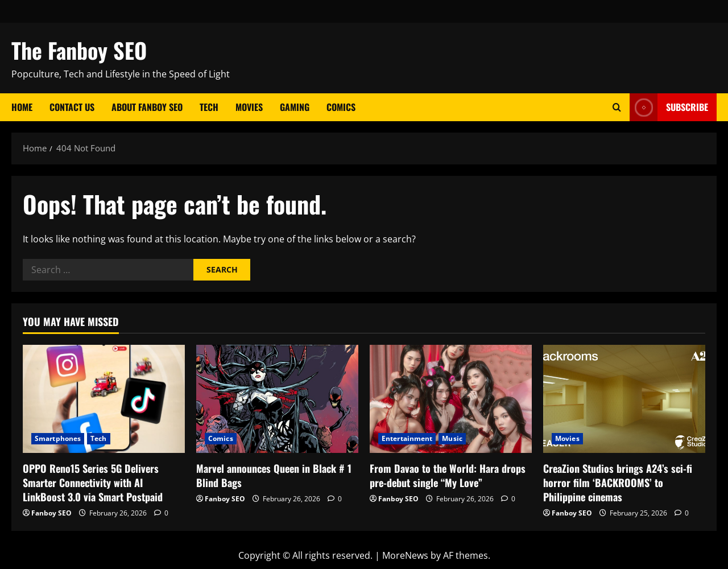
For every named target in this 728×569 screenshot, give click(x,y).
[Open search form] (617, 107)
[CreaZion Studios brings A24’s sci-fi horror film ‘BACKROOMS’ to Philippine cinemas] (624, 399)
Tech (209, 107)
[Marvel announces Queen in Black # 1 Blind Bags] (277, 399)
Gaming (295, 107)
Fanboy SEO (51, 513)
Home (22, 107)
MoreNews (405, 555)
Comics (341, 107)
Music (452, 438)
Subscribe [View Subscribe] (669, 107)
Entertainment (407, 438)
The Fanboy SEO (79, 50)
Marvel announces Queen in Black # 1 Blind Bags (274, 475)
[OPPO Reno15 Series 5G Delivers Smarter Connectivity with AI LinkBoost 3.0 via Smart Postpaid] (104, 399)
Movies (249, 107)
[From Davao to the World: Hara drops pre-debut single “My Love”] (451, 399)
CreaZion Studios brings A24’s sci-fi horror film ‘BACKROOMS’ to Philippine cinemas (618, 483)
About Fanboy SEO (147, 107)
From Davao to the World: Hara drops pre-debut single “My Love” (448, 475)
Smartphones (58, 438)
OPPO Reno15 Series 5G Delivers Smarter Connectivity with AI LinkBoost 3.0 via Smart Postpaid (93, 483)
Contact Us (72, 107)
